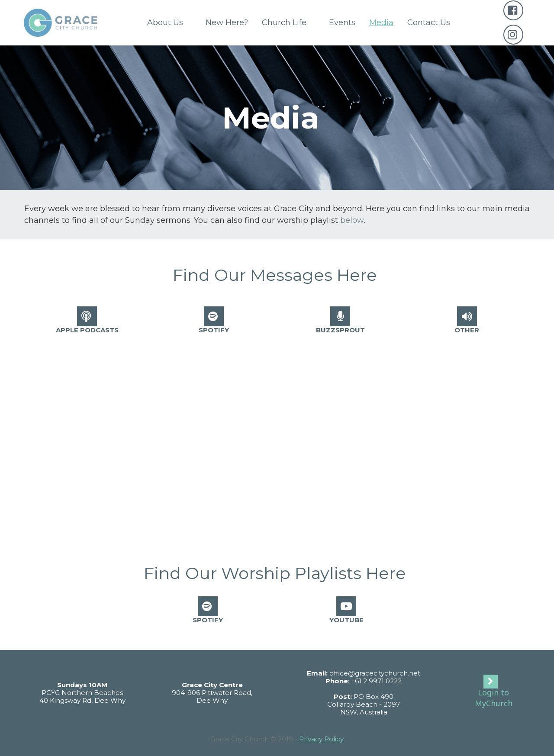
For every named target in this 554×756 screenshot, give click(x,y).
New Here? (227, 23)
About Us (169, 23)
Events (342, 23)
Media (381, 23)
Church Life (288, 23)
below (352, 220)
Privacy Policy (321, 739)
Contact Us (429, 23)
